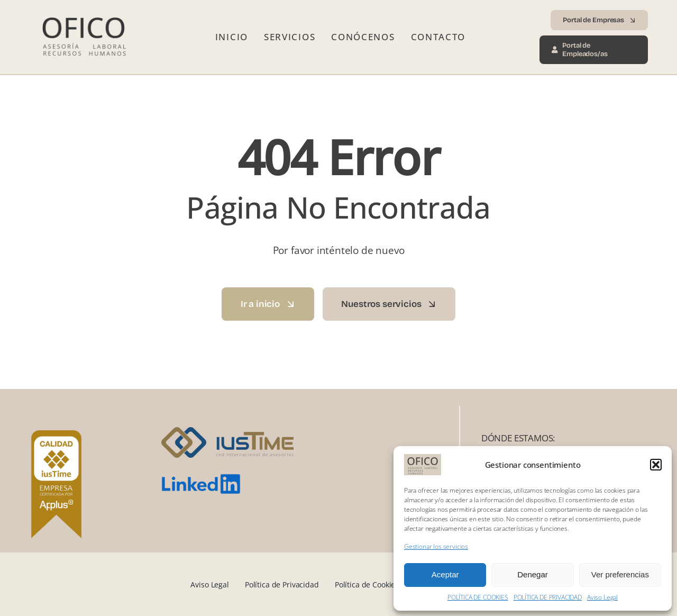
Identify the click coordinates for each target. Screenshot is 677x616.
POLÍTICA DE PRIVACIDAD (548, 597)
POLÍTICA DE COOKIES (478, 597)
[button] (656, 465)
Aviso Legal (602, 597)
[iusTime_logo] (227, 432)
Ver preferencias (620, 574)
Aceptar (445, 574)
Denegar (533, 574)
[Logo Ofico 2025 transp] (83, 13)
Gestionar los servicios (436, 546)
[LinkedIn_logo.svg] (201, 478)
